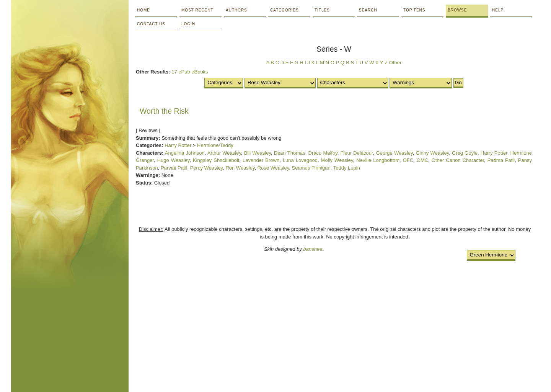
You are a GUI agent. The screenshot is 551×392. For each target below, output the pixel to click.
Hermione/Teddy (215, 145)
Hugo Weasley (174, 160)
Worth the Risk (164, 111)
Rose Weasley (273, 168)
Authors (236, 10)
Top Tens (414, 10)
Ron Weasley (240, 168)
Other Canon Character (458, 160)
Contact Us (151, 24)
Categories (284, 10)
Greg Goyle (465, 153)
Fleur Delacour (357, 153)
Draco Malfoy (323, 153)
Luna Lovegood (300, 160)
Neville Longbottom (378, 160)
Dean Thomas (290, 153)
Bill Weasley (258, 153)
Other (395, 63)
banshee (313, 249)
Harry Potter (178, 145)
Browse (457, 10)
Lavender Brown (261, 160)
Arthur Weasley (224, 153)
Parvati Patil (174, 168)
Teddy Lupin (347, 168)
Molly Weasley (337, 160)
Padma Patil (501, 160)
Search (368, 10)
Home (143, 10)
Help (498, 10)
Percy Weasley (207, 168)
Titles (322, 10)
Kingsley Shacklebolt (216, 160)
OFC (408, 160)
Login (188, 24)
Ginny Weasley (432, 153)
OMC (422, 160)
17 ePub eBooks (190, 72)
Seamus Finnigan (311, 168)
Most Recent (197, 10)
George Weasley (394, 153)
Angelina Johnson (185, 153)
